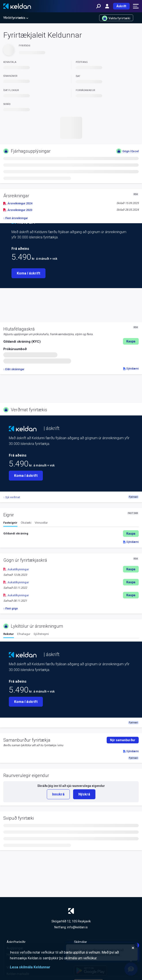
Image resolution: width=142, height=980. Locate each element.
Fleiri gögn (11, 609)
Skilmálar (80, 942)
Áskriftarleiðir (16, 942)
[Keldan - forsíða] (17, 6)
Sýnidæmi (131, 369)
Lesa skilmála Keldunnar (30, 967)
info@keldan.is (77, 927)
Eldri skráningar (14, 369)
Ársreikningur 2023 (18, 210)
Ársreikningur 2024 (18, 203)
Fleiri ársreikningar (16, 218)
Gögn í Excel (127, 151)
